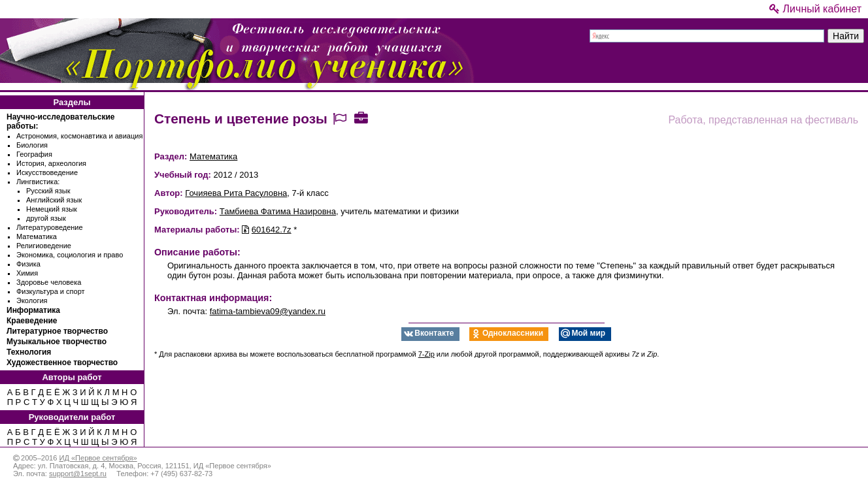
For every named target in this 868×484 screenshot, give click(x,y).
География (34, 154)
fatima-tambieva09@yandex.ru (268, 311)
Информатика (33, 310)
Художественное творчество (62, 363)
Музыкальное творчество (57, 342)
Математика (37, 236)
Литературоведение (50, 227)
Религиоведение (44, 246)
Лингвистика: (38, 182)
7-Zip (426, 354)
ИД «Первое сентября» (98, 458)
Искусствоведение (47, 172)
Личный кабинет (815, 9)
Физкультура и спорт (51, 291)
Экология (32, 300)
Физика (28, 264)
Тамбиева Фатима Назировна (278, 211)
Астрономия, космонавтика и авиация (79, 136)
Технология (29, 352)
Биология (32, 145)
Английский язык (54, 200)
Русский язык (48, 191)
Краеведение (32, 321)
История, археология (51, 163)
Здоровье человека (49, 282)
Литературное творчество (57, 331)
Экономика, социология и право (70, 255)
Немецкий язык (52, 209)
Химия (27, 273)
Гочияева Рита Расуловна (236, 193)
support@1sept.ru (78, 474)
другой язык (46, 218)
